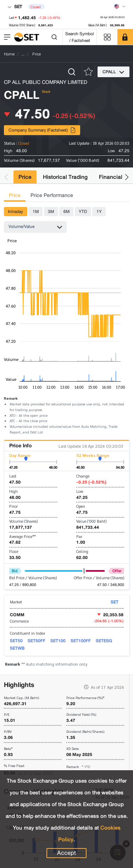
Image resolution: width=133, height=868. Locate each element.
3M (51, 211)
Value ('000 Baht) (91, 521)
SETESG (104, 641)
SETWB (17, 648)
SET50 (16, 641)
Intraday (15, 211)
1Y (99, 211)
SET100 (58, 641)
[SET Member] (125, 37)
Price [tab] (15, 195)
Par (79, 536)
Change (83, 476)
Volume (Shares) (23, 521)
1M (36, 211)
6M (66, 211)
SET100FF (81, 641)
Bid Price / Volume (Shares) (33, 578)
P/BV (8, 732)
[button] (6, 177)
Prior (13, 506)
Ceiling (82, 551)
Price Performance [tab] (52, 195)
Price (25, 177)
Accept (66, 853)
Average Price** (23, 536)
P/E (7, 715)
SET (15, 7)
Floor (14, 551)
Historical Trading (65, 177)
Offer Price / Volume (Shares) (99, 578)
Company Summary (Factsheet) (42, 130)
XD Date (73, 749)
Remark (78, 766)
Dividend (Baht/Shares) (85, 732)
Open (81, 506)
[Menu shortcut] (107, 37)
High (13, 491)
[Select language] (120, 6)
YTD (83, 211)
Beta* (8, 749)
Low (80, 491)
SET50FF (37, 641)
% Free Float (14, 766)
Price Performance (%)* (85, 698)
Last (13, 476)
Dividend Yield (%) (81, 715)
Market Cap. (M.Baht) (21, 698)
